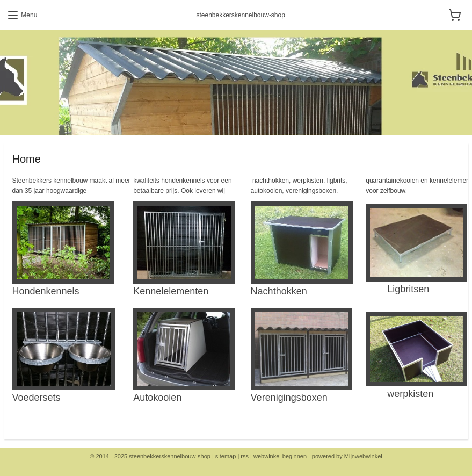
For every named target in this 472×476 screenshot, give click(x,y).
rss (245, 456)
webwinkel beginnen (280, 456)
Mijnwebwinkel (363, 456)
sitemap (226, 456)
